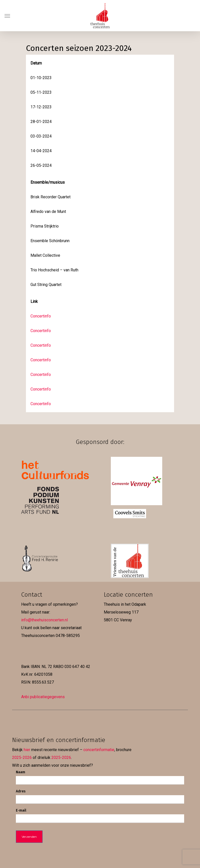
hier (27, 750)
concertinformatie (99, 750)
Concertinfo (41, 316)
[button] (7, 16)
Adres (21, 791)
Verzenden (29, 837)
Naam (21, 772)
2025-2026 (22, 758)
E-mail (21, 810)
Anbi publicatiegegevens (43, 697)
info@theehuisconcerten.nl (44, 620)
